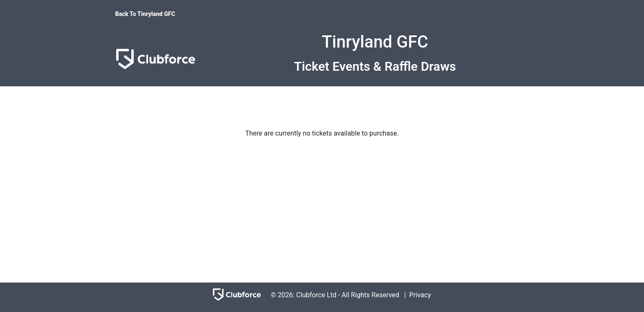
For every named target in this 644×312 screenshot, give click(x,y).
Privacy (420, 295)
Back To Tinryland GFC (145, 14)
